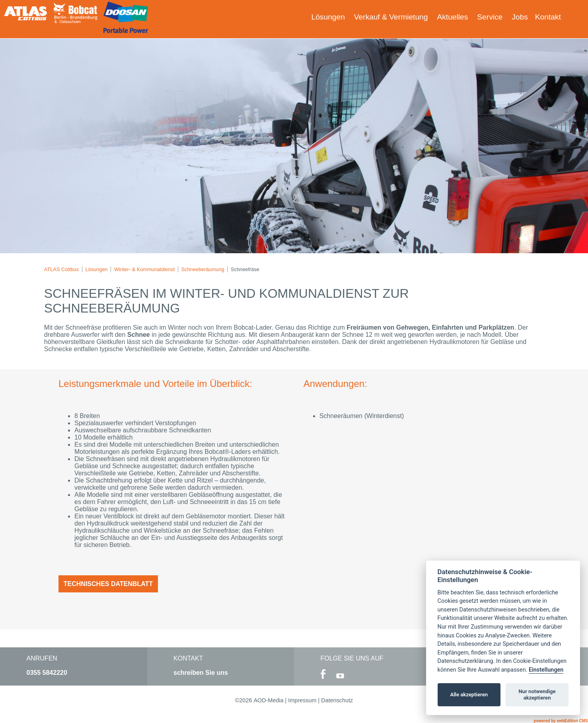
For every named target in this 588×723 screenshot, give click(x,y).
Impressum (302, 700)
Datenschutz (337, 700)
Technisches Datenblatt (108, 584)
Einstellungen (546, 670)
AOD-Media (268, 700)
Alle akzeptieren (469, 695)
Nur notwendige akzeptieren (537, 695)
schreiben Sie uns (201, 673)
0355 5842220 (47, 673)
